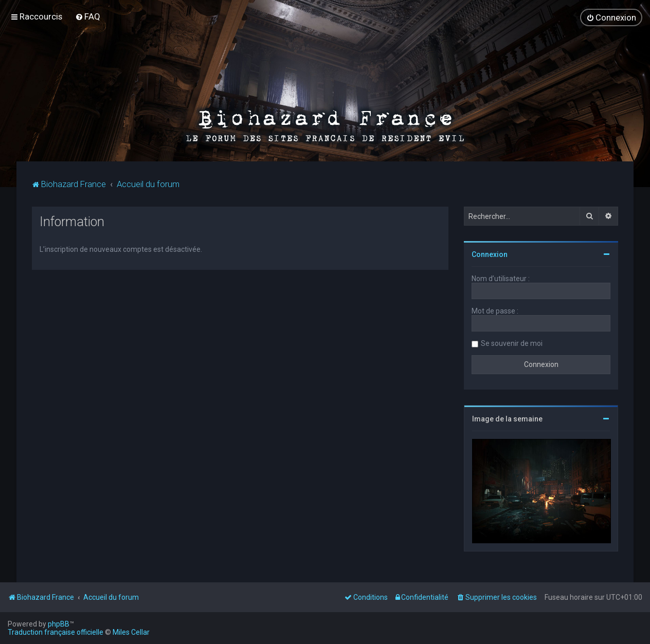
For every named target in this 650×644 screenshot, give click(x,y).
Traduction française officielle (56, 632)
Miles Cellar (131, 632)
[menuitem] (88, 16)
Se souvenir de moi (512, 343)
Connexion (490, 254)
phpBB (59, 624)
